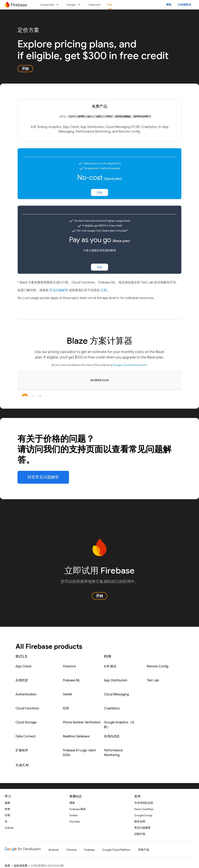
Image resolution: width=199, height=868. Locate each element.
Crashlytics (112, 708)
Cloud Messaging (116, 694)
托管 (66, 708)
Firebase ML (72, 680)
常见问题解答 (59, 290)
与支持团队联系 (144, 803)
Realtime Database (76, 736)
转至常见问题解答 (43, 477)
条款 (7, 866)
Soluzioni (95, 5)
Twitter (74, 815)
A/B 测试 (110, 666)
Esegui (71, 5)
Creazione (47, 5)
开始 (25, 69)
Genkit (67, 694)
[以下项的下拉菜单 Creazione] (59, 5)
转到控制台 (184, 5)
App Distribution (116, 680)
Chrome (71, 850)
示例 (7, 815)
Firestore (69, 666)
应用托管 (22, 680)
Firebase (89, 850)
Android (53, 850)
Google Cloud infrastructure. (130, 365)
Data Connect (26, 736)
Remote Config (158, 666)
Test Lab (153, 680)
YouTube (75, 822)
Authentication (26, 694)
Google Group (143, 815)
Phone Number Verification (82, 722)
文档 (104, 290)
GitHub (9, 828)
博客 (169, 5)
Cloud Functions (27, 708)
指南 (7, 803)
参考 (7, 809)
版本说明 (140, 822)
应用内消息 (112, 736)
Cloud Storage (26, 722)
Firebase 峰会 (78, 809)
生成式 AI (22, 765)
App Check (24, 666)
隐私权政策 (21, 866)
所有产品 (144, 850)
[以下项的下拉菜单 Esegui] (80, 5)
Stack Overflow (144, 809)
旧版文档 (140, 834)
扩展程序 (22, 750)
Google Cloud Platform (116, 850)
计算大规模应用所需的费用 (99, 250)
